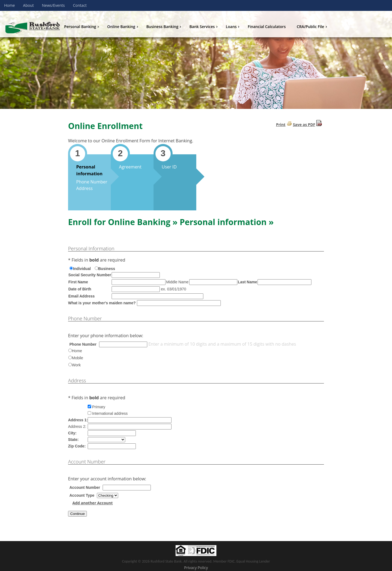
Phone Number (92, 182)
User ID (169, 167)
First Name (78, 282)
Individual (82, 269)
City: (72, 433)
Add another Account (93, 503)
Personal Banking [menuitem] (82, 27)
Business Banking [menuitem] (164, 27)
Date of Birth (80, 289)
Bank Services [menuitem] (204, 27)
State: (73, 440)
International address (110, 413)
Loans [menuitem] (233, 27)
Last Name (248, 282)
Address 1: (78, 420)
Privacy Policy (196, 568)
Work (76, 365)
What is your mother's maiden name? (102, 303)
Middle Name (177, 282)
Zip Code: (77, 446)
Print (281, 125)
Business (107, 269)
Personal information (89, 170)
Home (77, 351)
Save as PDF (304, 125)
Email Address (82, 296)
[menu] (226, 27)
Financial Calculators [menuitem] (267, 27)
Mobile (77, 358)
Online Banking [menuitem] (123, 27)
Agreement (130, 167)
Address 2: (77, 426)
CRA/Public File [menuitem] (312, 27)
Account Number (85, 487)
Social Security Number (90, 275)
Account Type (82, 495)
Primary (99, 407)
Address (84, 188)
